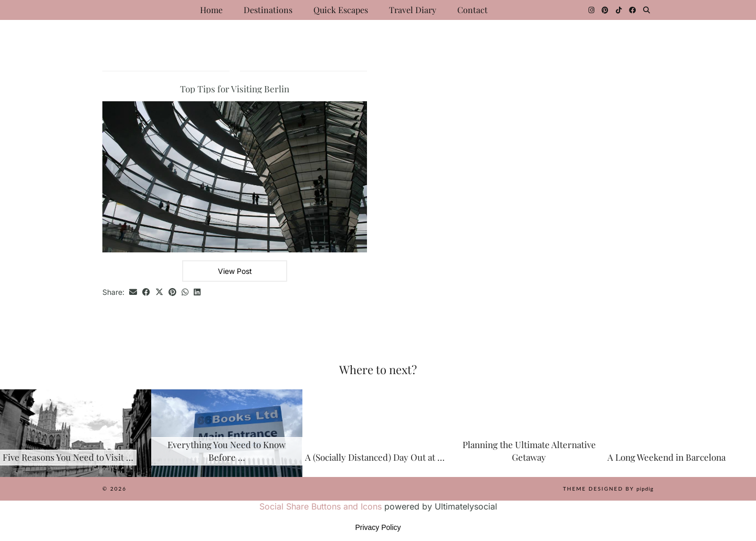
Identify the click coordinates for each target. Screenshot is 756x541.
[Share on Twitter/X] (159, 293)
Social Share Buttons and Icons (321, 506)
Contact (472, 10)
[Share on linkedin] (197, 293)
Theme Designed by (608, 489)
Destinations (268, 10)
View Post (235, 271)
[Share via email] (133, 293)
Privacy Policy (378, 527)
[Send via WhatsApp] (185, 293)
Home (211, 10)
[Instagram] (591, 10)
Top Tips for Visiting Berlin (235, 89)
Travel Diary (413, 10)
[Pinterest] (605, 10)
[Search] (647, 10)
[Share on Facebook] (146, 293)
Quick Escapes (341, 10)
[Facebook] (632, 10)
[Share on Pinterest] (172, 293)
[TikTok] (619, 10)
